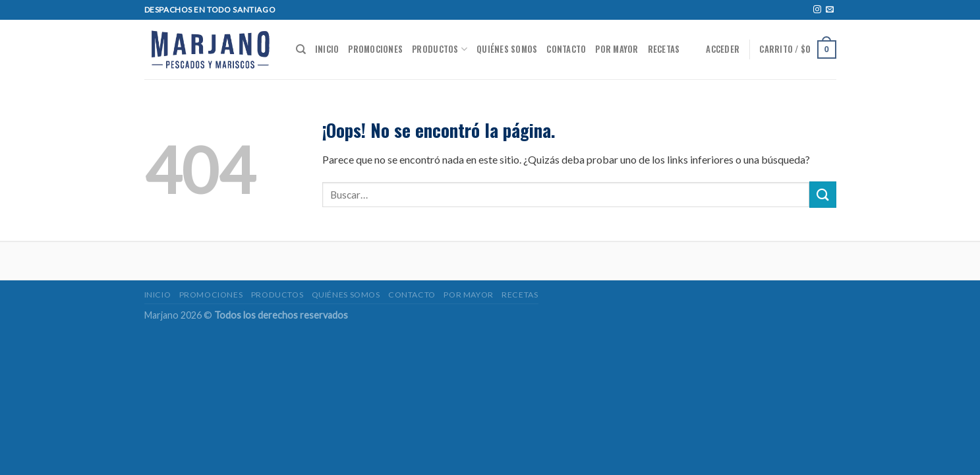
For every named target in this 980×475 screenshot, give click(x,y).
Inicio (327, 49)
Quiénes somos (507, 49)
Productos (440, 49)
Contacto (566, 49)
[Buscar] (301, 49)
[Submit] (822, 194)
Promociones (375, 49)
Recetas (664, 49)
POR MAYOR (617, 49)
